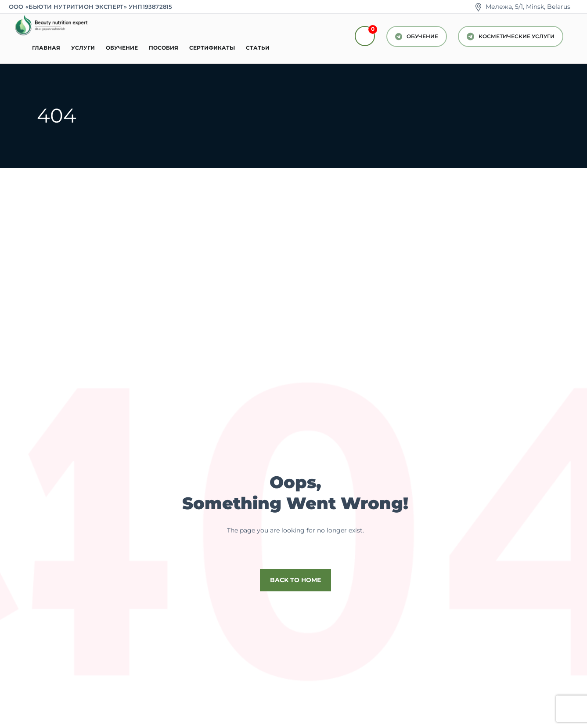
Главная (46, 48)
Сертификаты (212, 48)
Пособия (164, 48)
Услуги (83, 48)
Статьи (258, 48)
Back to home (295, 580)
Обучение (122, 48)
